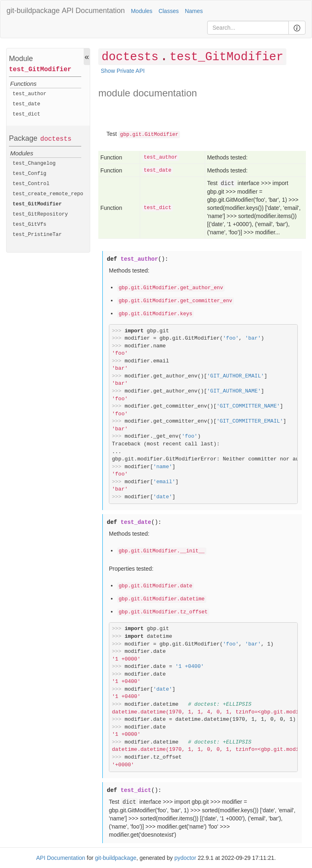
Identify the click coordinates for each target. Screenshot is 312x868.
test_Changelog (34, 164)
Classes (169, 11)
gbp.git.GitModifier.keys (155, 314)
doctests (56, 139)
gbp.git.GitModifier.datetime (162, 599)
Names (194, 11)
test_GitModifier (40, 70)
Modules (142, 11)
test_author (29, 94)
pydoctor (185, 858)
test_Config (29, 174)
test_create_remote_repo (48, 194)
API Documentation (93, 11)
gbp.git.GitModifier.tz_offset (163, 612)
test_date (26, 104)
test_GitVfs (29, 225)
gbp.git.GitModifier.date (155, 586)
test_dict (26, 114)
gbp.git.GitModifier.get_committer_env (175, 301)
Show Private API (123, 71)
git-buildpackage (33, 11)
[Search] (248, 28)
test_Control (31, 184)
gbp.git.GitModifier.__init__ (162, 551)
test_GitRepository (40, 214)
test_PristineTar (37, 235)
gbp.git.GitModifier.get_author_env (171, 288)
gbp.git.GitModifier (149, 135)
